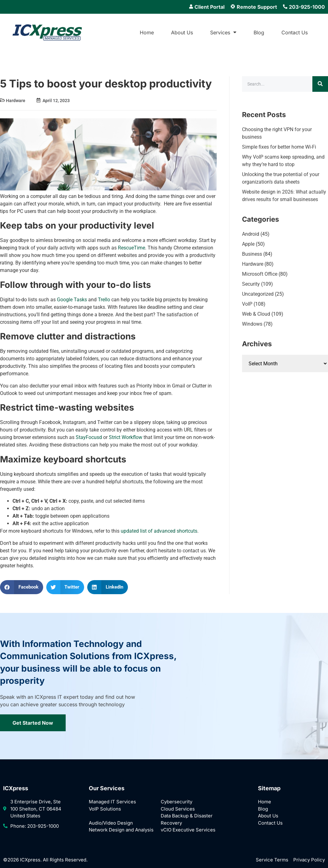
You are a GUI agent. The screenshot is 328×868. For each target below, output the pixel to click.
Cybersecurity (177, 802)
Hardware (16, 101)
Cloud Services (178, 809)
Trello (103, 300)
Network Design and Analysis (121, 830)
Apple (248, 244)
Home (147, 32)
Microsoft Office (260, 274)
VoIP (247, 304)
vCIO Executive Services (188, 830)
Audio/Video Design (111, 823)
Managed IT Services (112, 802)
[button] (22, 587)
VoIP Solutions (105, 809)
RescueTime (131, 248)
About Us (182, 32)
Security (251, 284)
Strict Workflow (126, 437)
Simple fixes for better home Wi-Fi (279, 147)
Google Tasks (71, 300)
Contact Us (295, 32)
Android (251, 234)
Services (223, 32)
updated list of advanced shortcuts (158, 531)
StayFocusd (89, 437)
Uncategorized (258, 294)
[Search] (320, 84)
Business (252, 254)
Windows (252, 324)
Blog (259, 32)
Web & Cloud (256, 314)
